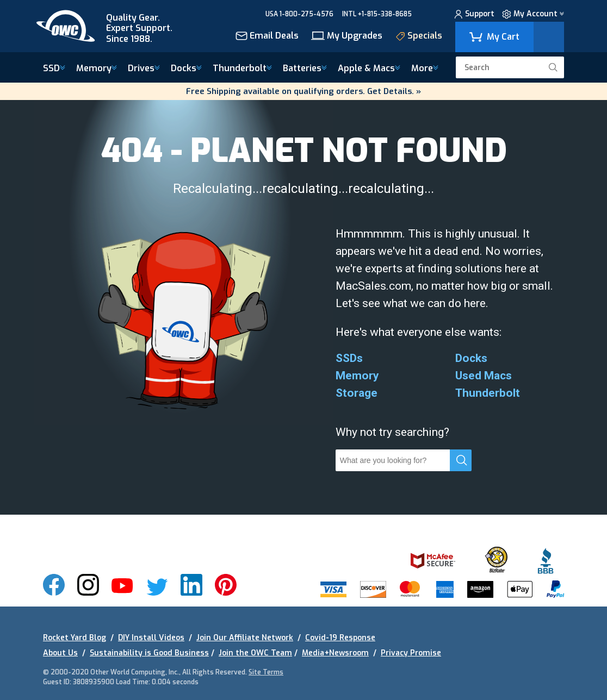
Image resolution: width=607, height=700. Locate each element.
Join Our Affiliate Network (245, 638)
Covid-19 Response (340, 638)
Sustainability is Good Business (149, 653)
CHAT (430, 14)
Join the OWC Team (255, 653)
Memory (97, 69)
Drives (144, 69)
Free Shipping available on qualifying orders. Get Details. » (303, 91)
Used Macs (484, 376)
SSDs (349, 358)
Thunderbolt (242, 69)
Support (474, 15)
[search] (553, 67)
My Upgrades (347, 37)
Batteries (305, 69)
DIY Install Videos (151, 638)
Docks (186, 69)
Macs (369, 69)
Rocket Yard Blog (75, 638)
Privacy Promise (411, 653)
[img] (112, 26)
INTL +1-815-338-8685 (377, 14)
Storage (357, 393)
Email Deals (267, 37)
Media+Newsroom (335, 653)
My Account (533, 15)
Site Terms (266, 672)
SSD (54, 69)
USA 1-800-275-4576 (299, 14)
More (425, 69)
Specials (419, 37)
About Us (60, 653)
